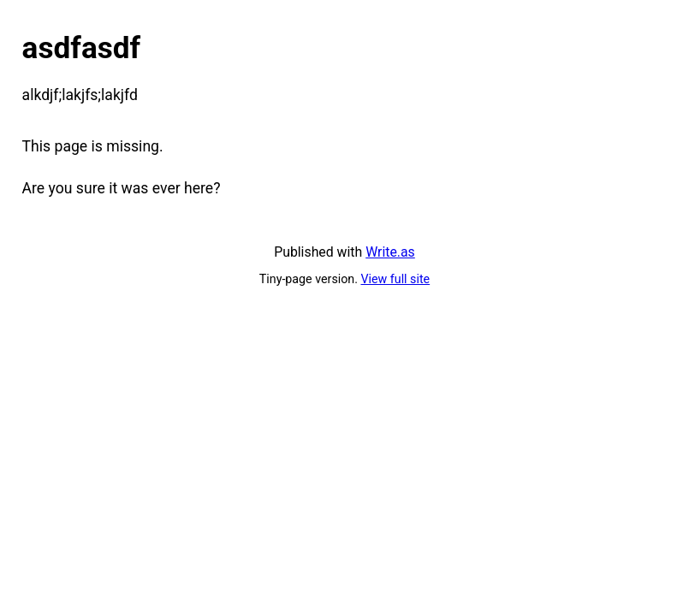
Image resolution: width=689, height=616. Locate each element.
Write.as (390, 252)
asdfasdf (82, 48)
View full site (396, 279)
